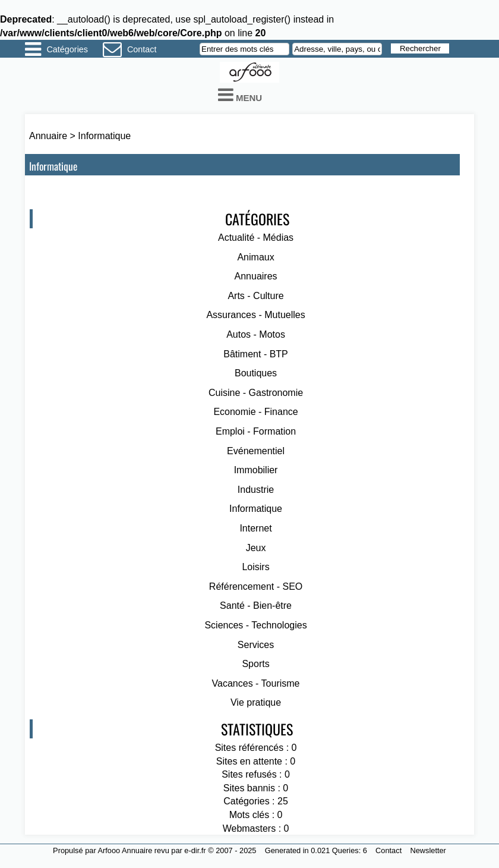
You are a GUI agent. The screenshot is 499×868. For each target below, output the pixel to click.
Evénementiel (256, 451)
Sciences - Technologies (255, 625)
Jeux (256, 548)
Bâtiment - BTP (255, 354)
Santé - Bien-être (256, 606)
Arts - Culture (255, 296)
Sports (255, 664)
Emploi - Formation (256, 431)
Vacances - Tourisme (256, 683)
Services (256, 645)
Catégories (67, 49)
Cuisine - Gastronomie (256, 393)
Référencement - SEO (256, 586)
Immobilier (256, 470)
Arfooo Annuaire (125, 850)
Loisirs (255, 567)
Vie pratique (256, 702)
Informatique (104, 136)
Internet (255, 528)
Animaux (255, 257)
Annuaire (48, 136)
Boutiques (256, 373)
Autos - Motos (256, 334)
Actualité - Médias (256, 238)
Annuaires (256, 276)
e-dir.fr (195, 850)
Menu (240, 95)
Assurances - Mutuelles (255, 315)
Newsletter (428, 850)
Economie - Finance (255, 412)
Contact (142, 49)
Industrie (256, 490)
